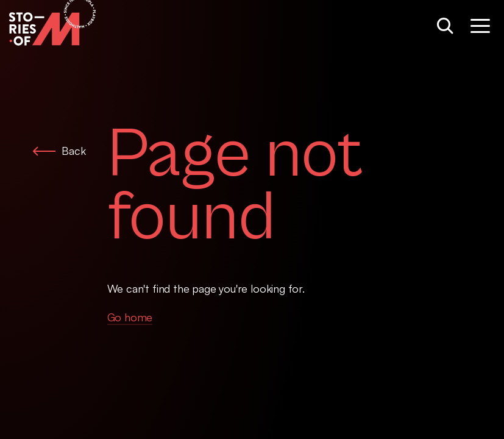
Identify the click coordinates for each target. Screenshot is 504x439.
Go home (130, 317)
